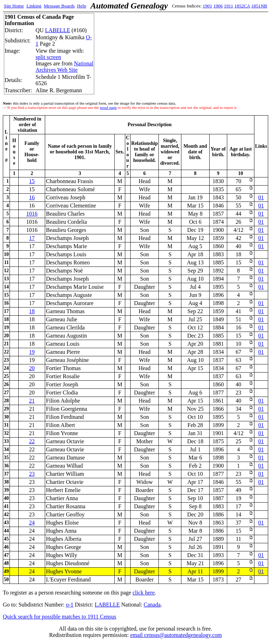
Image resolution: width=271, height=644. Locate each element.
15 (32, 181)
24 (32, 523)
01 (261, 197)
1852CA (242, 6)
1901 (208, 6)
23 (32, 474)
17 (32, 238)
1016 (32, 214)
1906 (218, 6)
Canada (152, 605)
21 (32, 401)
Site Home (14, 6)
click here (144, 593)
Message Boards (59, 6)
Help (82, 6)
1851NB (259, 6)
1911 (229, 6)
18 (32, 311)
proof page (108, 107)
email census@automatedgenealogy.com (176, 635)
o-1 (70, 605)
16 (32, 197)
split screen (48, 57)
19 (32, 352)
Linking (34, 6)
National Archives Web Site (65, 67)
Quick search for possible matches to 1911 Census (60, 617)
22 (32, 441)
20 (32, 368)
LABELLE (58, 30)
